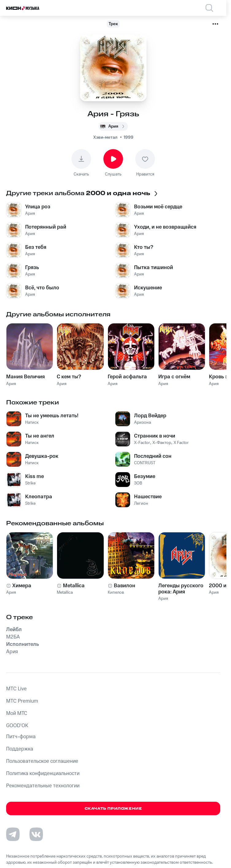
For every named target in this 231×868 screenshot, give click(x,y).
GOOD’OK (17, 726)
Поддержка (20, 749)
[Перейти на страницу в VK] (36, 834)
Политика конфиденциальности (43, 773)
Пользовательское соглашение (42, 761)
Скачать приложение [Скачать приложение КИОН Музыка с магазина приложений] (113, 809)
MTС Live (16, 689)
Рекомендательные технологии (43, 786)
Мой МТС (17, 713)
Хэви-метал (105, 137)
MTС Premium (22, 701)
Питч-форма (21, 737)
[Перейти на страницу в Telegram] (13, 834)
